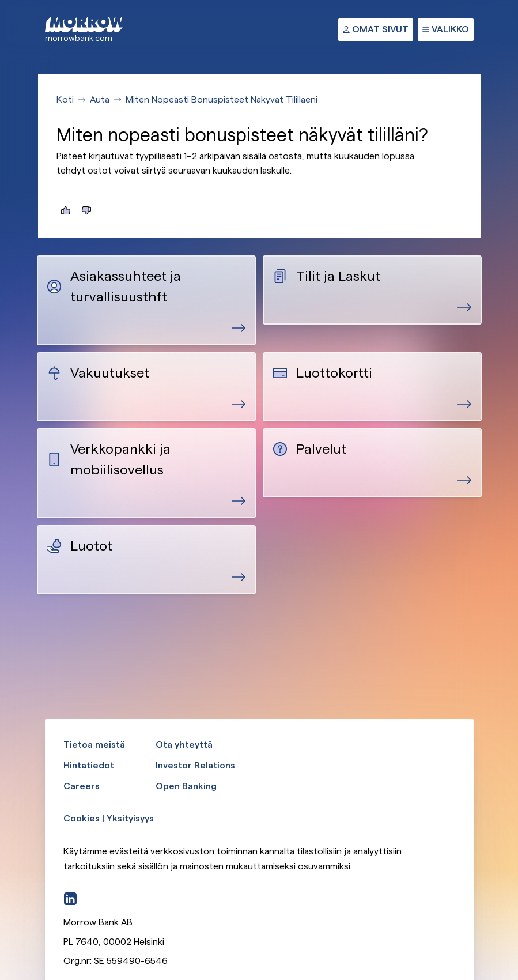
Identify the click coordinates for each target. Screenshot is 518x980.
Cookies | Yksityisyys (109, 818)
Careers (82, 786)
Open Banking (186, 786)
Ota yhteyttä (184, 745)
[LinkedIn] (70, 899)
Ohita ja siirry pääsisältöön (0, 0)
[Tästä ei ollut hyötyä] (86, 210)
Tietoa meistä (94, 745)
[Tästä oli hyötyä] (66, 210)
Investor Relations (195, 765)
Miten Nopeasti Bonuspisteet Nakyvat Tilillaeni (222, 99)
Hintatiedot (89, 765)
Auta (100, 99)
